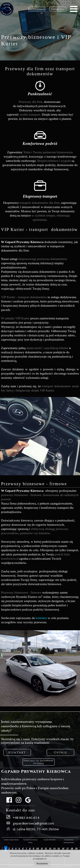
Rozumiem (42, 864)
